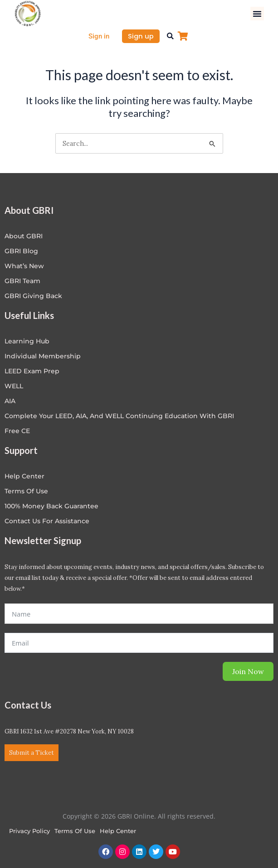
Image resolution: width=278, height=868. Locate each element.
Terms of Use (26, 491)
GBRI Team (22, 281)
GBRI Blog (21, 251)
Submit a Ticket (32, 753)
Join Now (248, 671)
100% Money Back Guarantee (51, 506)
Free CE (17, 431)
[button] (257, 14)
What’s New (24, 266)
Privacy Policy (29, 831)
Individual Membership (43, 356)
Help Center (118, 831)
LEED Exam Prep (32, 371)
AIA (10, 401)
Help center (24, 476)
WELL (14, 386)
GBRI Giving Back (33, 296)
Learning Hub (27, 341)
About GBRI (24, 236)
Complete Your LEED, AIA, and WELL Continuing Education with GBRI (119, 416)
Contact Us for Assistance (47, 521)
